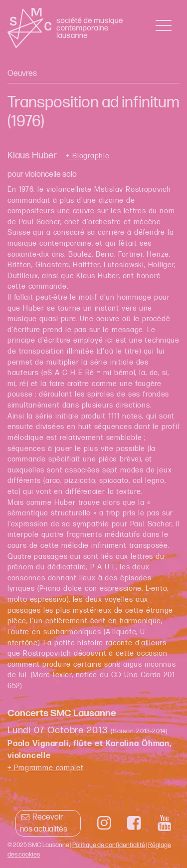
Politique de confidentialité (109, 845)
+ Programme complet (46, 768)
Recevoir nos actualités (44, 823)
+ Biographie (88, 156)
